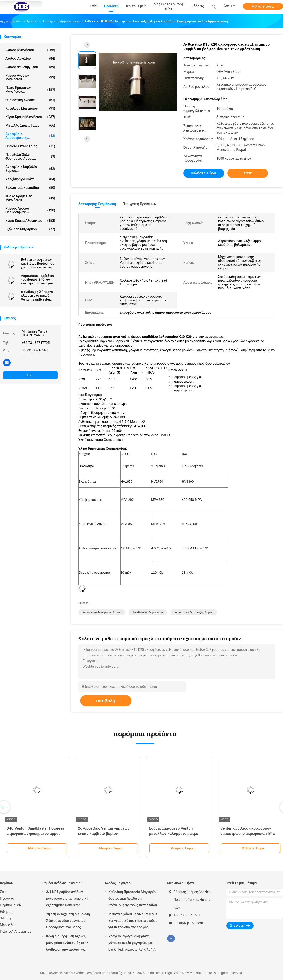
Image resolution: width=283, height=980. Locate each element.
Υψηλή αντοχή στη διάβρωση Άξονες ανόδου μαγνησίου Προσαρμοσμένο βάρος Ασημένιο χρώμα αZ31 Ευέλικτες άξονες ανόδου (68, 921)
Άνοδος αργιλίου (30, 58)
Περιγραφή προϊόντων (139, 204)
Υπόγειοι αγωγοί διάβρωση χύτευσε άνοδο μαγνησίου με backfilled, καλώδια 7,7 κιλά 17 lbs (132, 943)
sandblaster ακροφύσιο (148, 612)
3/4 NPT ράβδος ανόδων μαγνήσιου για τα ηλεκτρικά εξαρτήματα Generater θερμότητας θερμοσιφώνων (67, 899)
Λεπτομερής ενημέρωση (97, 204)
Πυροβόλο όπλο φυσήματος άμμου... (30, 156)
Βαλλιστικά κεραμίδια (30, 188)
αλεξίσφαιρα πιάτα (30, 179)
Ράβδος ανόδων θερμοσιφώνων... (30, 210)
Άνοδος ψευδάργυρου (30, 67)
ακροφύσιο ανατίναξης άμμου (194, 612)
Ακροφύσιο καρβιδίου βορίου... (30, 169)
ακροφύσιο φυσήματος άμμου (102, 612)
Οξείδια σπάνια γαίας (30, 146)
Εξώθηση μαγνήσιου (30, 229)
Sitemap (6, 918)
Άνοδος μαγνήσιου (30, 50)
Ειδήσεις (7, 912)
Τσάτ (30, 375)
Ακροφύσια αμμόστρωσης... (30, 136)
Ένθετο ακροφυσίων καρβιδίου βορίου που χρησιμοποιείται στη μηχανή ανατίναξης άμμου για (38, 264)
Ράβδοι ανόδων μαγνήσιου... (30, 77)
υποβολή (106, 701)
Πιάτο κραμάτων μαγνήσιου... (30, 90)
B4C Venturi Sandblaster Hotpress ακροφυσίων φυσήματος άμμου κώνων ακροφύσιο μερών (35, 834)
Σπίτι (4, 892)
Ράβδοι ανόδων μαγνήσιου (62, 883)
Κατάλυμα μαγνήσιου (30, 108)
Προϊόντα (7, 898)
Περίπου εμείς (11, 905)
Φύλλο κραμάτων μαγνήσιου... (30, 198)
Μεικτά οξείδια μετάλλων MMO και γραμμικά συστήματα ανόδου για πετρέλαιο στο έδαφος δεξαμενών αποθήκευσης (133, 921)
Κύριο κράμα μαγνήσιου (30, 117)
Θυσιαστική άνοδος (30, 100)
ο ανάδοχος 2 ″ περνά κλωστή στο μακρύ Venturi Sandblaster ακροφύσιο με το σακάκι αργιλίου (37, 296)
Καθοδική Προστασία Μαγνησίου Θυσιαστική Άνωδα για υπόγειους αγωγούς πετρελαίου (133, 898)
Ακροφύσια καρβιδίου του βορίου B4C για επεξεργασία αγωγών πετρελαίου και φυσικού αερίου (37, 280)
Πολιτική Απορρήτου (16, 931)
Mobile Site (8, 925)
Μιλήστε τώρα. (263, 6)
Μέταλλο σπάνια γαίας (30, 125)
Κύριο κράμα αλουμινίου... (30, 221)
